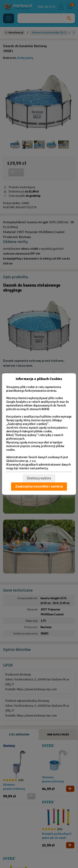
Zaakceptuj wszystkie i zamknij (39, 486)
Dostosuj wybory (39, 478)
